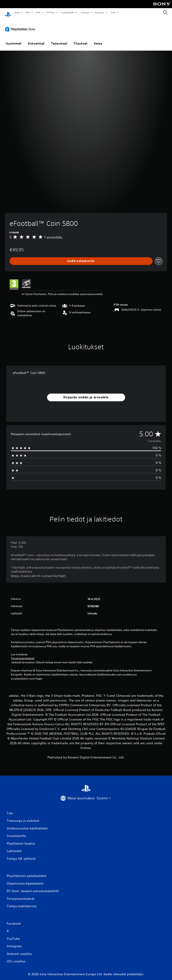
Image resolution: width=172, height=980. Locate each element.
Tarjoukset (59, 39)
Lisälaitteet (67, 12)
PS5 (28, 12)
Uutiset (85, 12)
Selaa (98, 39)
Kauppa (100, 12)
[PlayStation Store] (21, 25)
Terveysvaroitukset (23, 654)
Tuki (113, 12)
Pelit (17, 12)
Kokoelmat (36, 39)
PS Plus (51, 12)
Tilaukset (80, 39)
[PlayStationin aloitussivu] (8, 13)
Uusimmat (13, 39)
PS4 (38, 12)
